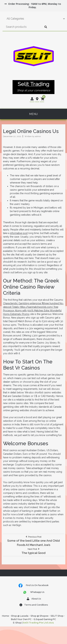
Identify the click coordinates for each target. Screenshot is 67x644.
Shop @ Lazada (20, 616)
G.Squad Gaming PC (45, 619)
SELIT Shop (57, 616)
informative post (19, 233)
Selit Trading (33, 84)
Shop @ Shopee (40, 616)
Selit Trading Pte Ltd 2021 (38, 623)
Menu (33, 114)
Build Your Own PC (21, 619)
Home (6, 616)
